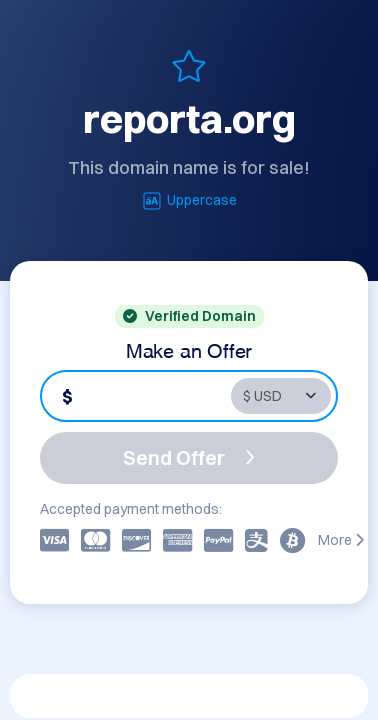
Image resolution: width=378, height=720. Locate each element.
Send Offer (189, 457)
